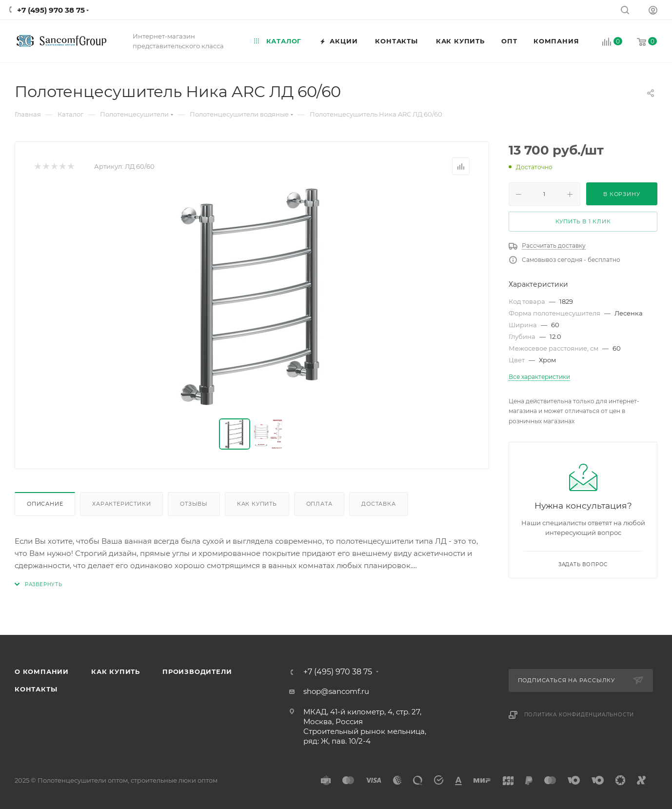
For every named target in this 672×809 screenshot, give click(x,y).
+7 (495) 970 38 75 (51, 10)
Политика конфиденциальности (579, 715)
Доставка (378, 504)
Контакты (36, 689)
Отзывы (194, 504)
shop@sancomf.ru (336, 691)
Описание (45, 504)
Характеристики (121, 504)
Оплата (319, 504)
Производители (197, 671)
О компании (42, 671)
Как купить (257, 504)
